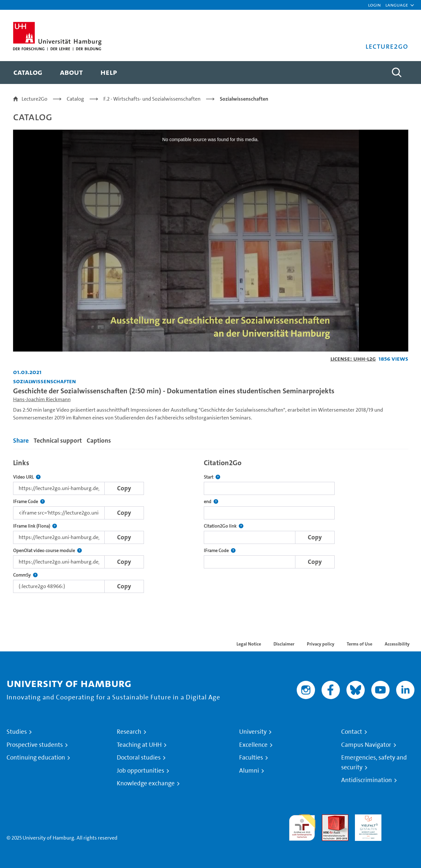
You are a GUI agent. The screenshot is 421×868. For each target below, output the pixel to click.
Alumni (249, 771)
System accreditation (401, 822)
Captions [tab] (99, 441)
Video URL (27, 477)
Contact (352, 732)
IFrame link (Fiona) (35, 526)
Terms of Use (360, 644)
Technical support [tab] (58, 441)
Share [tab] (21, 441)
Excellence (253, 745)
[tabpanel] (211, 524)
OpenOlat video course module (47, 551)
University (253, 732)
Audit (328, 818)
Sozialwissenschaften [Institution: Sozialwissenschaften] (44, 381)
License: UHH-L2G (353, 359)
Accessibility (397, 644)
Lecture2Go (35, 99)
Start (212, 477)
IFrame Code (29, 502)
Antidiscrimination (367, 780)
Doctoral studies (139, 758)
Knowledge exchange (146, 783)
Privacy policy (321, 644)
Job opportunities (140, 771)
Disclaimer (284, 644)
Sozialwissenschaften (244, 99)
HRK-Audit (367, 818)
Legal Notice (249, 644)
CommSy (25, 575)
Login (374, 5)
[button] (397, 5)
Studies (17, 732)
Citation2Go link (224, 526)
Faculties (251, 758)
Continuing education (36, 758)
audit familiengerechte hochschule (302, 826)
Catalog (75, 99)
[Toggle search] (397, 73)
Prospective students (35, 745)
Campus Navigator (366, 745)
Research (129, 732)
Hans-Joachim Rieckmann (42, 399)
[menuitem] (28, 73)
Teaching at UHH (139, 745)
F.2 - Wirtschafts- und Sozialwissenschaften (152, 99)
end (211, 502)
